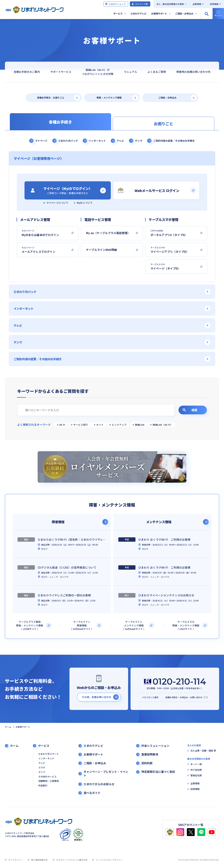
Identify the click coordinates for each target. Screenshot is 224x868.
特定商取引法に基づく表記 (158, 772)
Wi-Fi (62, 425)
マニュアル (130, 72)
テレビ (120, 141)
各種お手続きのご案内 (27, 72)
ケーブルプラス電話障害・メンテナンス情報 (30, 625)
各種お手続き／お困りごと (51, 98)
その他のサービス (47, 777)
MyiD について (85, 203)
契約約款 (147, 763)
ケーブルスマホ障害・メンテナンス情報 (186, 625)
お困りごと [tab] (163, 124)
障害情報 (58, 522)
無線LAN (140, 425)
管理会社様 (196, 776)
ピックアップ (119, 425)
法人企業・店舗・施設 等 (203, 751)
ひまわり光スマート (49, 754)
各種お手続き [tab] (60, 122)
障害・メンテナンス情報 (109, 98)
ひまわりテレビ (139, 14)
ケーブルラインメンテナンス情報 (134, 625)
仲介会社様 (196, 770)
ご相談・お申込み (184, 14)
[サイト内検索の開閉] (207, 14)
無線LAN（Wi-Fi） (163, 425)
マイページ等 (140, 4)
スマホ (42, 768)
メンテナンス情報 (159, 522)
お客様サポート (159, 14)
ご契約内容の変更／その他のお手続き (174, 141)
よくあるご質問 (157, 72)
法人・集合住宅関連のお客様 (170, 4)
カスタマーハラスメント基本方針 (72, 860)
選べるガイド (92, 793)
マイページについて (57, 203)
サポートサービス (61, 72)
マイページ (41, 141)
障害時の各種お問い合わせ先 (193, 72)
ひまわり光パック (68, 141)
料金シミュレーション (155, 746)
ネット (100, 425)
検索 (190, 410)
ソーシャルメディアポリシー (109, 860)
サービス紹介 (81, 425)
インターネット (97, 141)
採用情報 (214, 4)
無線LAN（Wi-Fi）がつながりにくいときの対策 (98, 72)
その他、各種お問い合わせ (97, 697)
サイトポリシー (16, 860)
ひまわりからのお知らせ (99, 784)
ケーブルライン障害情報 (82, 625)
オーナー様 (196, 764)
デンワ (139, 141)
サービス (118, 14)
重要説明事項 (150, 754)
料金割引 (43, 786)
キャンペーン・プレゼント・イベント (106, 774)
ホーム (8, 727)
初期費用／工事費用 (49, 781)
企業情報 (197, 4)
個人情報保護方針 (39, 860)
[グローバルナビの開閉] (218, 14)
